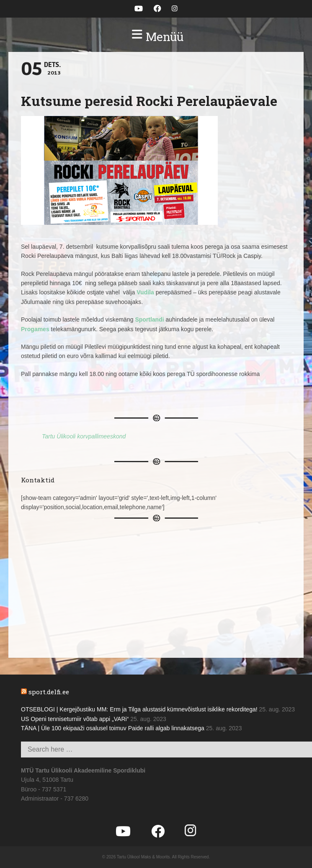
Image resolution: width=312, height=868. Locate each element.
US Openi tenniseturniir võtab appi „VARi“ (75, 719)
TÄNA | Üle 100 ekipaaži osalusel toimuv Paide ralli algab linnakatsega (113, 728)
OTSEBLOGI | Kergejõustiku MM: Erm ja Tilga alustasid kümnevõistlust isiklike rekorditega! (139, 709)
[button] (156, 37)
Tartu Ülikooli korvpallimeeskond (84, 436)
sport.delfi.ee (49, 692)
